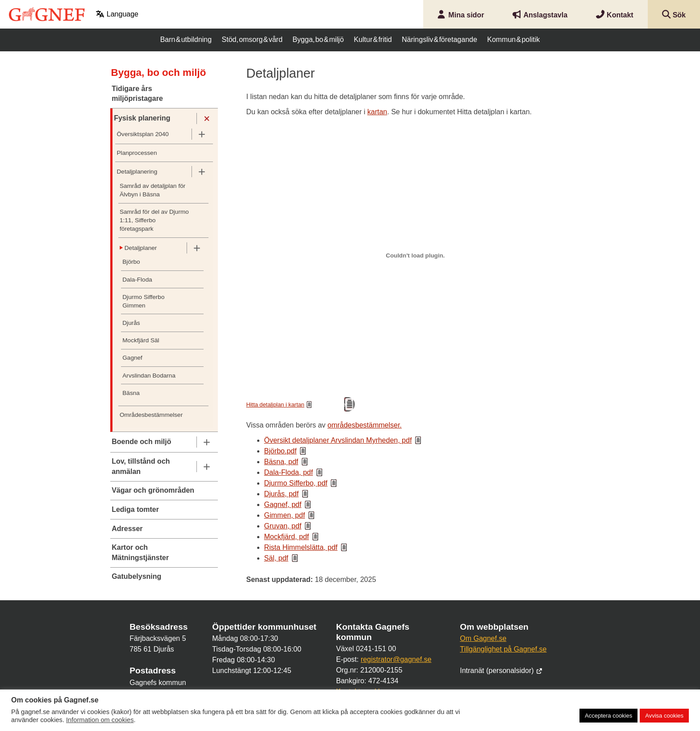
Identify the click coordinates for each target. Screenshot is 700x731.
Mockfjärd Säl (141, 340)
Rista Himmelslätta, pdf (301, 547)
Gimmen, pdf (285, 515)
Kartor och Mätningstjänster (140, 552)
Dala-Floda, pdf (289, 472)
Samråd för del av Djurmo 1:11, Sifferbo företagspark (154, 220)
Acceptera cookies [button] (608, 716)
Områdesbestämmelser (151, 415)
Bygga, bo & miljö (318, 39)
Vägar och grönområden (153, 490)
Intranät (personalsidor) (501, 671)
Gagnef (132, 358)
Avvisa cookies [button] (664, 716)
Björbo (131, 262)
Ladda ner (335, 405)
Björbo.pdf (281, 451)
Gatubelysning (136, 576)
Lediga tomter (135, 509)
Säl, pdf (276, 558)
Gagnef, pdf (283, 505)
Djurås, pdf (281, 494)
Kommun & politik (513, 39)
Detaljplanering (137, 172)
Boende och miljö (141, 442)
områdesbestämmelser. (365, 425)
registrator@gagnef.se (396, 659)
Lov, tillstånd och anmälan (141, 466)
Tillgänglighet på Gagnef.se (503, 649)
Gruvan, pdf (283, 526)
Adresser (127, 529)
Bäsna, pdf (281, 462)
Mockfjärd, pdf (287, 537)
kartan (377, 112)
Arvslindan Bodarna (149, 376)
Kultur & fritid (373, 39)
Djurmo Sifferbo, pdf (296, 483)
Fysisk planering (142, 118)
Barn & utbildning (186, 39)
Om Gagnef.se (483, 638)
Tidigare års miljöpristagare (137, 93)
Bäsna (131, 393)
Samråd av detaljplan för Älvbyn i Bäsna (152, 190)
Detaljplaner (141, 248)
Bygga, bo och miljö (159, 73)
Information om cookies (100, 720)
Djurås (131, 323)
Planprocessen (137, 153)
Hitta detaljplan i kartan (275, 405)
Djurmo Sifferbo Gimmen (143, 301)
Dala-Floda (137, 280)
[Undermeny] (206, 118)
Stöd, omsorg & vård (252, 39)
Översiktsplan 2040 (143, 134)
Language (117, 14)
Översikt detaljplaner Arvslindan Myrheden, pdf (338, 440)
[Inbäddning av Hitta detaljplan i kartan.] (416, 255)
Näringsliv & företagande (440, 39)
